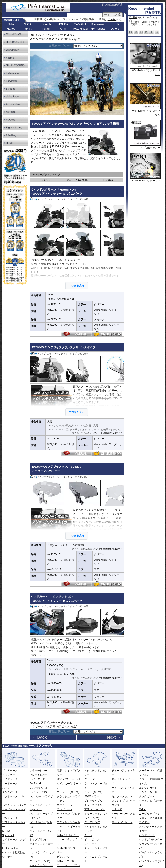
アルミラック (10, 818)
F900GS (45, 180)
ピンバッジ (63, 857)
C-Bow (6, 831)
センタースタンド (122, 796)
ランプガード (65, 809)
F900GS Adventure (77, 180)
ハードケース (10, 784)
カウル (88, 835)
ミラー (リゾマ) (93, 792)
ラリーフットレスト (96, 814)
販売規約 (133, 17)
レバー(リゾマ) (38, 792)
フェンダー (91, 779)
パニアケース (10, 771)
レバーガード (37, 779)
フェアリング (92, 822)
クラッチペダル (93, 805)
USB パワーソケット (69, 779)
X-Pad (143, 809)
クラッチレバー (39, 771)
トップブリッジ (39, 840)
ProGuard (35, 784)
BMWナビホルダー (68, 835)
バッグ (6, 788)
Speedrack (8, 835)
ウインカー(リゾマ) (68, 792)
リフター (117, 805)
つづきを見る (77, 286)
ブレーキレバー (39, 775)
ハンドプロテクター (151, 840)
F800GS (108, 180)
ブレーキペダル (93, 801)
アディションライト (69, 822)
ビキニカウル (92, 840)
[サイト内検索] (84, 15)
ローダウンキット (122, 822)
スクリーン (91, 844)
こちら (112, 19)
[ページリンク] (98, 46)
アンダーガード (148, 792)
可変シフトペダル (95, 809)
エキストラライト (67, 805)
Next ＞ (114, 737)
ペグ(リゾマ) (92, 818)
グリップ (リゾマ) (40, 861)
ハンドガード (147, 835)
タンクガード (147, 796)
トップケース (10, 775)
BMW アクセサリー (68, 861)
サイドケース (10, 779)
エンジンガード (148, 788)
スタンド (117, 809)
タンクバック (10, 792)
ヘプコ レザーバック (14, 805)
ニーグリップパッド (151, 814)
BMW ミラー (92, 796)
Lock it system (10, 848)
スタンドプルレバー (123, 801)
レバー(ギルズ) (38, 788)
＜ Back (39, 737)
